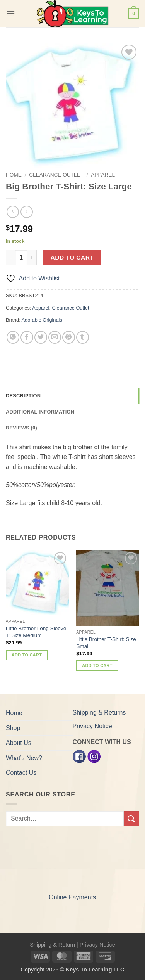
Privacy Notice (92, 726)
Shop (13, 728)
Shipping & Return (52, 945)
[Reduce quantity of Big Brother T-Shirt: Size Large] (10, 258)
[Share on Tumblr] (83, 337)
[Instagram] (94, 756)
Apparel (103, 175)
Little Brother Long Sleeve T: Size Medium (36, 632)
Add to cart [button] (27, 655)
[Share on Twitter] (41, 337)
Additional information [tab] (40, 412)
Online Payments (72, 897)
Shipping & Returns (99, 712)
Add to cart (72, 257)
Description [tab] (23, 396)
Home (14, 175)
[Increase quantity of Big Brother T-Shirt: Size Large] (32, 258)
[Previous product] (26, 212)
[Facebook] (79, 756)
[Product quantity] (21, 258)
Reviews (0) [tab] (21, 428)
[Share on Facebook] (27, 337)
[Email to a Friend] (55, 337)
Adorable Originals (42, 320)
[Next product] (13, 212)
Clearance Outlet (56, 175)
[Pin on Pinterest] (69, 337)
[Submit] (131, 819)
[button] (10, 13)
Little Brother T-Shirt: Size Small (106, 643)
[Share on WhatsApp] (13, 337)
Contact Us (21, 773)
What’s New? (24, 758)
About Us (19, 743)
